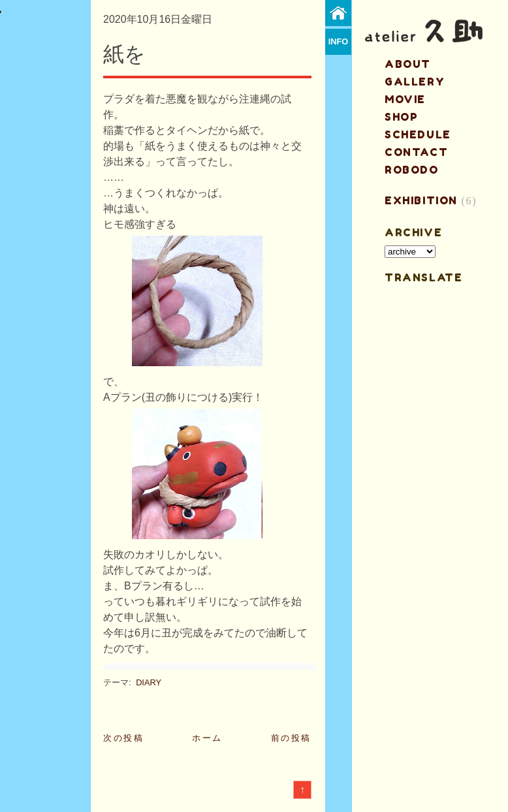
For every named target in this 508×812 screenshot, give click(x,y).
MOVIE (405, 99)
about (408, 64)
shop (401, 117)
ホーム (207, 738)
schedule (418, 134)
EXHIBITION (421, 200)
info (339, 41)
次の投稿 (123, 738)
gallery (415, 82)
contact (416, 152)
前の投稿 (291, 738)
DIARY (149, 682)
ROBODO (412, 170)
